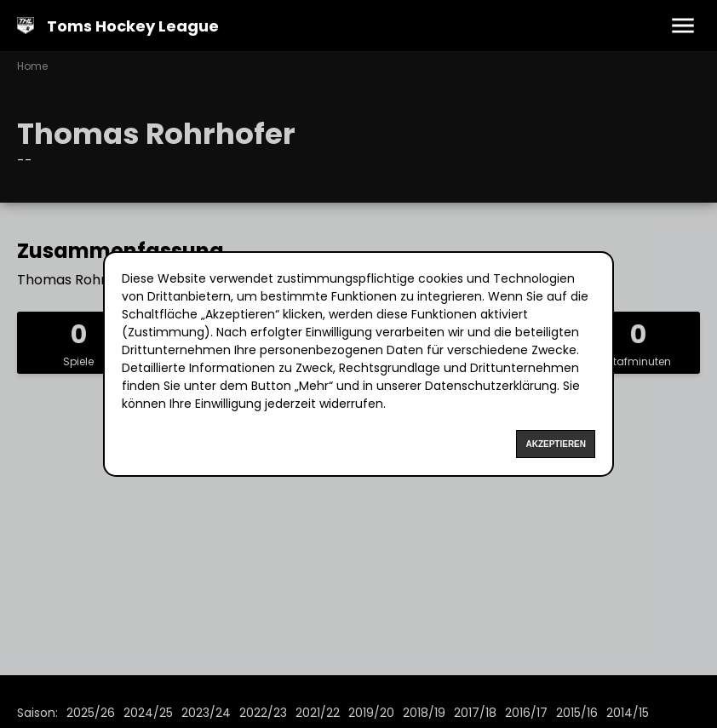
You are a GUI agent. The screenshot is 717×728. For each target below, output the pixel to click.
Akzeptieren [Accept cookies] (556, 444)
